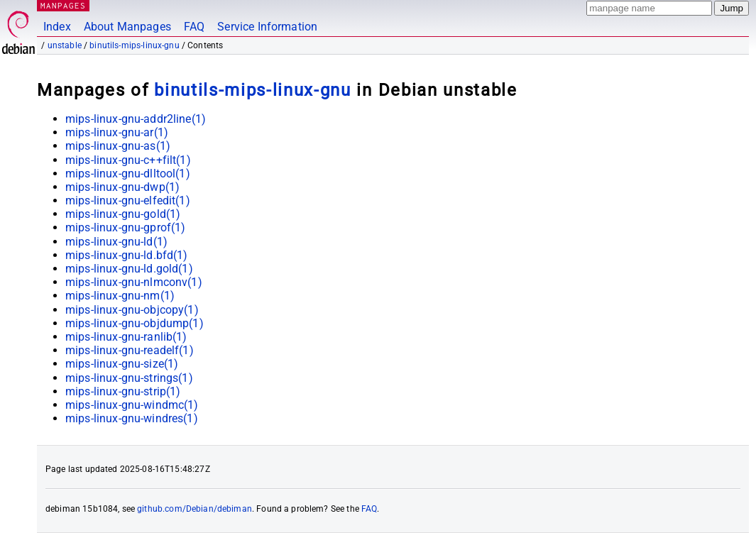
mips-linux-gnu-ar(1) (117, 132)
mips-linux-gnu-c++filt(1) (128, 160)
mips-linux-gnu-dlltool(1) (128, 174)
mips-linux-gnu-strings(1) (129, 378)
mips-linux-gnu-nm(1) (120, 296)
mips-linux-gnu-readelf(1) (130, 350)
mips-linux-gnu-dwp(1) (122, 187)
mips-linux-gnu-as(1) (118, 146)
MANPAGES (63, 5)
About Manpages (127, 27)
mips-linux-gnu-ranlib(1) (126, 337)
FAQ (194, 27)
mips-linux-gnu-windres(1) (132, 418)
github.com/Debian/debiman (195, 509)
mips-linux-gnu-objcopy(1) (132, 310)
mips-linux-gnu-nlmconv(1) (134, 282)
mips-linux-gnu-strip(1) (123, 391)
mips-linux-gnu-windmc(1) (132, 405)
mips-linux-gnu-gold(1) (123, 214)
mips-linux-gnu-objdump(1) (135, 323)
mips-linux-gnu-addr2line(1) (136, 119)
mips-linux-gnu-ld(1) (116, 242)
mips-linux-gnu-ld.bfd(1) (127, 255)
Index (57, 27)
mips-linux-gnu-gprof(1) (125, 227)
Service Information (267, 27)
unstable (65, 45)
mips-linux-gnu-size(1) (122, 364)
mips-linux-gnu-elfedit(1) (128, 200)
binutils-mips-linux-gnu (134, 45)
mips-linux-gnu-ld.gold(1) (129, 269)
